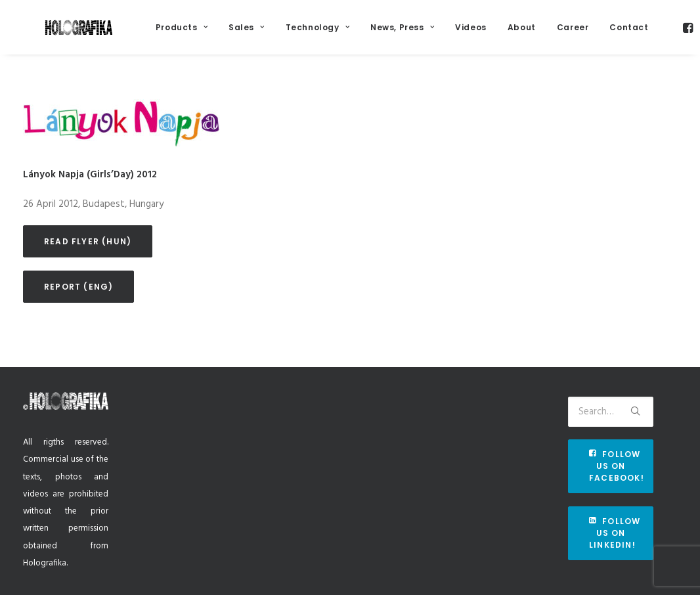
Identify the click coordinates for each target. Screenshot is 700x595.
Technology (348, 34)
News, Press (434, 34)
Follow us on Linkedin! (616, 533)
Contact (660, 34)
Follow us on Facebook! (617, 466)
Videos (502, 34)
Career (604, 34)
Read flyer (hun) (88, 258)
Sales (278, 34)
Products (213, 34)
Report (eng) (78, 303)
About (553, 34)
